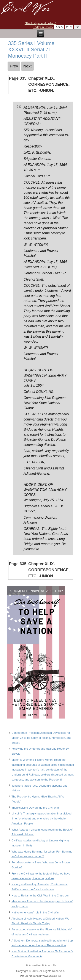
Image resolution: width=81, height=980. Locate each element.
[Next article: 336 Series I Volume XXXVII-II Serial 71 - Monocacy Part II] (28, 66)
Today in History (43, 27)
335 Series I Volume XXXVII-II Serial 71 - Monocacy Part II (31, 49)
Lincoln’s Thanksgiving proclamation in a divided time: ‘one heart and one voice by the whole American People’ (41, 818)
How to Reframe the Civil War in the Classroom (41, 895)
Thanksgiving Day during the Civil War (35, 808)
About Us (51, 965)
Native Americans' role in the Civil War (35, 912)
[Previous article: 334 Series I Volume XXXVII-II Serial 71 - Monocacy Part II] (14, 66)
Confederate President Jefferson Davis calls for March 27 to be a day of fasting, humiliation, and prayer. (41, 738)
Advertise (35, 965)
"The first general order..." (40, 23)
